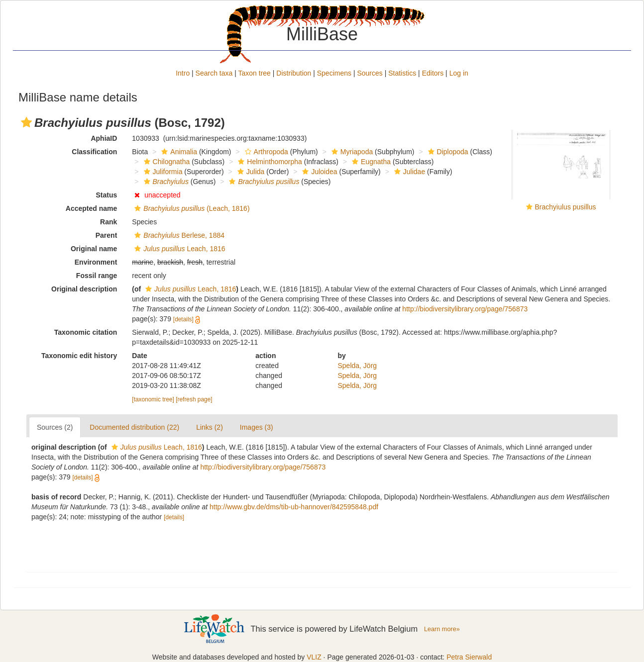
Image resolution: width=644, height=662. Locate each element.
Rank (108, 222)
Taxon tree (255, 73)
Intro (183, 73)
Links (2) (210, 427)
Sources (370, 73)
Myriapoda (351, 152)
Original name (94, 249)
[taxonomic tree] (153, 399)
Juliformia (162, 172)
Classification (94, 152)
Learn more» (442, 629)
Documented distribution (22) (134, 427)
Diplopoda (447, 152)
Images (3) (257, 427)
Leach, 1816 (178, 249)
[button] (26, 122)
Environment (96, 262)
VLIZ (314, 657)
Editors (433, 73)
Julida (250, 172)
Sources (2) (55, 427)
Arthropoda (265, 152)
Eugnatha (370, 162)
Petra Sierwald (469, 657)
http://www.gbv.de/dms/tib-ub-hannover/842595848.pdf (294, 507)
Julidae (408, 172)
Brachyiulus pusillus (566, 207)
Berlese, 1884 (178, 235)
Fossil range (97, 276)
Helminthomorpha (269, 162)
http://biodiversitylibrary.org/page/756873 (465, 309)
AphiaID (104, 138)
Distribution (294, 73)
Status (107, 195)
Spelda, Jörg (358, 366)
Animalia (178, 152)
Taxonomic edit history (79, 356)
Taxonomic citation (86, 332)
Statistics (402, 73)
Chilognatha (166, 162)
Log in (459, 73)
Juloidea (318, 172)
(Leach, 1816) (191, 208)
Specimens (334, 73)
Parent (107, 235)
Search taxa (214, 73)
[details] (183, 319)
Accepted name (91, 208)
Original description (84, 289)
